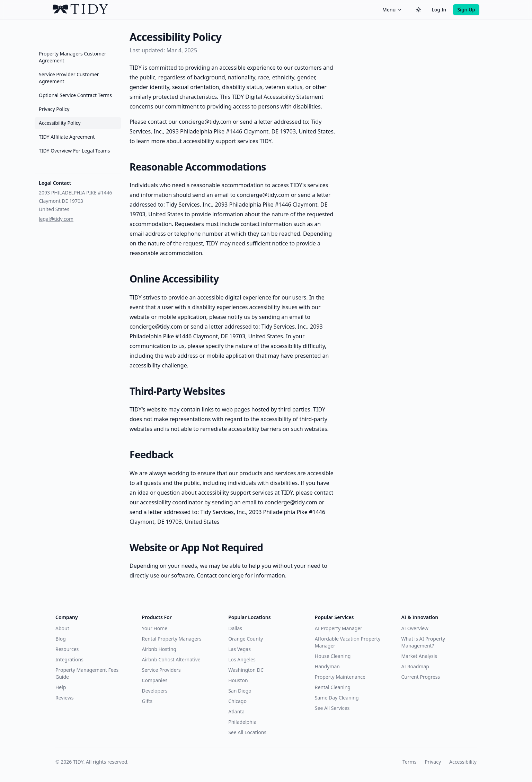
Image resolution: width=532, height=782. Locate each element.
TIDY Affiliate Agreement (67, 137)
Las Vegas (240, 649)
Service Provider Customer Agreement (69, 78)
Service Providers (161, 670)
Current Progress (420, 677)
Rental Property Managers (172, 639)
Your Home (155, 628)
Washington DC (246, 670)
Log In (439, 10)
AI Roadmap (415, 666)
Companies (155, 680)
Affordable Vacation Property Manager (348, 642)
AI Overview (415, 628)
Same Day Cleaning (337, 698)
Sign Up (466, 10)
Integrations (69, 659)
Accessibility (463, 762)
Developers (155, 691)
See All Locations (247, 732)
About (62, 628)
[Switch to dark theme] (418, 10)
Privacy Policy (54, 109)
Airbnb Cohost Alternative (171, 659)
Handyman (327, 666)
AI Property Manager (339, 628)
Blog (61, 639)
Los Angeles (242, 659)
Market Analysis (419, 656)
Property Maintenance (340, 677)
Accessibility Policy (60, 123)
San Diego (240, 691)
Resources (67, 649)
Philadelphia (242, 722)
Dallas (235, 628)
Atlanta (236, 711)
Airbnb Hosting (159, 649)
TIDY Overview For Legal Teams (74, 151)
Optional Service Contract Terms (75, 95)
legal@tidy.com (56, 219)
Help (61, 687)
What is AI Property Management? (423, 642)
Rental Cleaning (333, 687)
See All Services (332, 708)
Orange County (246, 639)
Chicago (237, 701)
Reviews (64, 698)
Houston (238, 680)
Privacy (433, 762)
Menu (392, 10)
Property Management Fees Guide (87, 673)
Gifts (147, 701)
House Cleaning (333, 656)
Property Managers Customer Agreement (73, 57)
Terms (409, 762)
